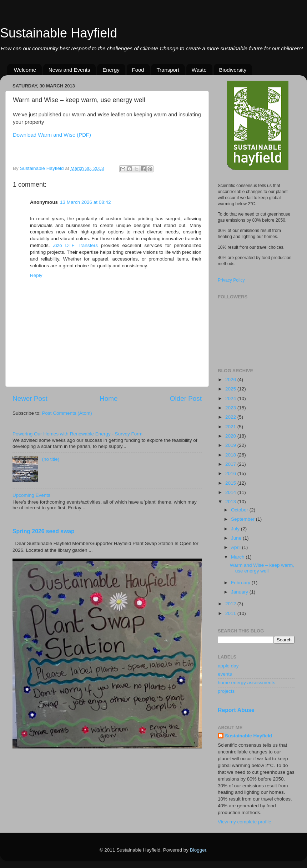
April (236, 547)
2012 (231, 604)
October (240, 510)
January (240, 592)
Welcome (25, 70)
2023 (231, 408)
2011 (231, 613)
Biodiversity (233, 70)
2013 (231, 502)
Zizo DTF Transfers (75, 245)
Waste (199, 70)
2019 (231, 445)
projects (226, 691)
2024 (231, 398)
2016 (231, 473)
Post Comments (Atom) (67, 413)
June (237, 538)
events (225, 674)
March (238, 557)
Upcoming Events (31, 495)
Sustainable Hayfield (59, 33)
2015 (231, 483)
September (243, 519)
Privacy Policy (231, 280)
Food (138, 70)
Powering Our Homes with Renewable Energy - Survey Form (77, 434)
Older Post (186, 398)
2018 (231, 455)
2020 (231, 436)
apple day (228, 666)
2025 (231, 389)
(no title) (51, 459)
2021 (231, 427)
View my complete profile (245, 822)
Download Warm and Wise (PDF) (52, 135)
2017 (231, 464)
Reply (36, 275)
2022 (231, 417)
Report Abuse (236, 710)
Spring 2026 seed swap (44, 531)
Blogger (198, 850)
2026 (231, 380)
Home (109, 398)
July (236, 529)
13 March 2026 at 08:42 (85, 202)
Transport (168, 70)
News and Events (69, 70)
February (241, 583)
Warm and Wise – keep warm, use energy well (262, 568)
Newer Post (30, 398)
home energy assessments (246, 683)
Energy (111, 70)
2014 (231, 492)
